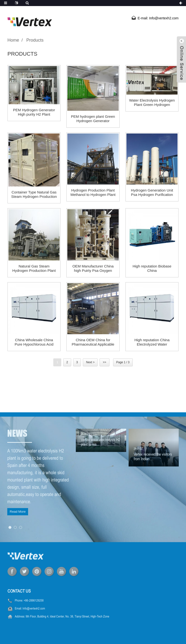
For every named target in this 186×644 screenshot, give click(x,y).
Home (13, 40)
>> (104, 362)
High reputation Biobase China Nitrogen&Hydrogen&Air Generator (152, 268)
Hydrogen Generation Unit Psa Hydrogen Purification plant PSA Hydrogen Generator (152, 192)
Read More (18, 531)
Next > (90, 362)
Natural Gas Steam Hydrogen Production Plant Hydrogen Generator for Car (34, 268)
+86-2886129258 (34, 611)
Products (35, 40)
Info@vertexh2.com (34, 619)
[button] (10, 547)
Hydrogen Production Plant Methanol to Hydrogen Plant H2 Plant (93, 192)
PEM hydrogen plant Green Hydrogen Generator (93, 119)
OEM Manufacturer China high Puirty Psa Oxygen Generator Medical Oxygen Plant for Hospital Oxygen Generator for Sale (93, 268)
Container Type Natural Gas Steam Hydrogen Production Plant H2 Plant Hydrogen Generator (34, 194)
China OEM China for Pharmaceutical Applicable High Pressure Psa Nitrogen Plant (93, 342)
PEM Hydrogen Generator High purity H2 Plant (34, 112)
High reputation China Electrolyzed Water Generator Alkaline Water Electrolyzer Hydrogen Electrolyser (152, 342)
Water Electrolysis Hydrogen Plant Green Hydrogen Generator (152, 103)
